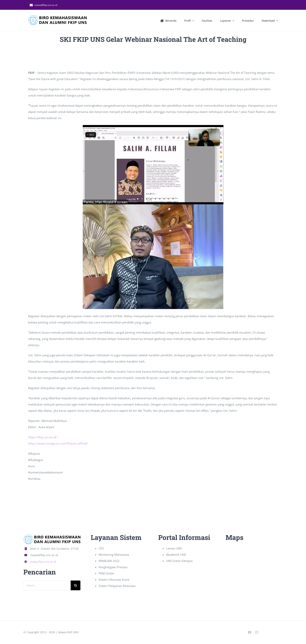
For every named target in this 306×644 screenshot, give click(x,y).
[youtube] (250, 632)
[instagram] (257, 632)
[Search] (76, 585)
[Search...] (47, 585)
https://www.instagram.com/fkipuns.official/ (58, 443)
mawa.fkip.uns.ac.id (43, 562)
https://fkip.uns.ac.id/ (43, 437)
